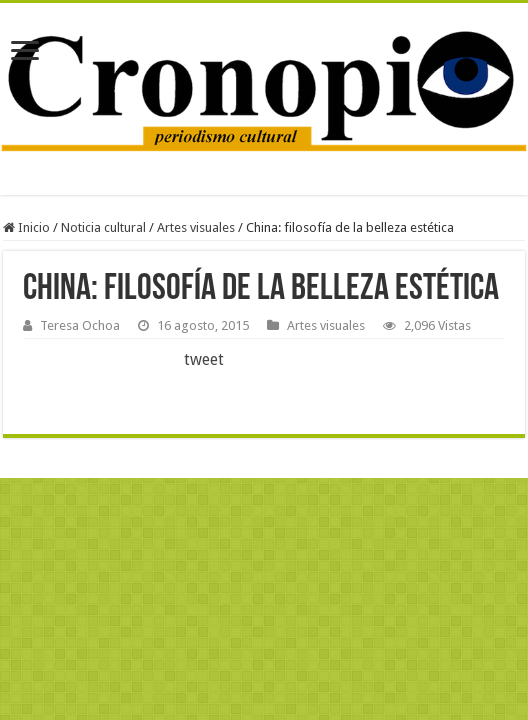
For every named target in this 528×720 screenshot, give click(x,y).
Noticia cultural (103, 227)
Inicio (26, 227)
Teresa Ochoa (80, 325)
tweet (204, 359)
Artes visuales (196, 227)
